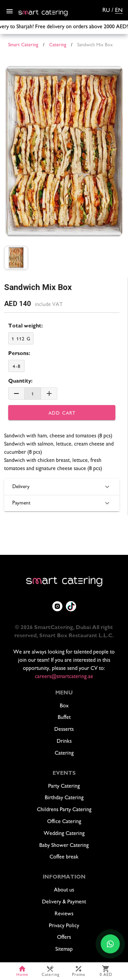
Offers (64, 938)
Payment (62, 503)
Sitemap (64, 950)
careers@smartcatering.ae (64, 677)
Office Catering (64, 822)
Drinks (64, 742)
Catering (64, 753)
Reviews (64, 914)
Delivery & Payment (64, 902)
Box (64, 706)
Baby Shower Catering (64, 846)
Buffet (64, 718)
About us (64, 890)
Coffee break (64, 857)
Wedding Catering (64, 834)
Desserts (64, 730)
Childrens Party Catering (64, 810)
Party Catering (64, 786)
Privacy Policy (64, 926)
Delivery (62, 487)
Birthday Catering (64, 798)
